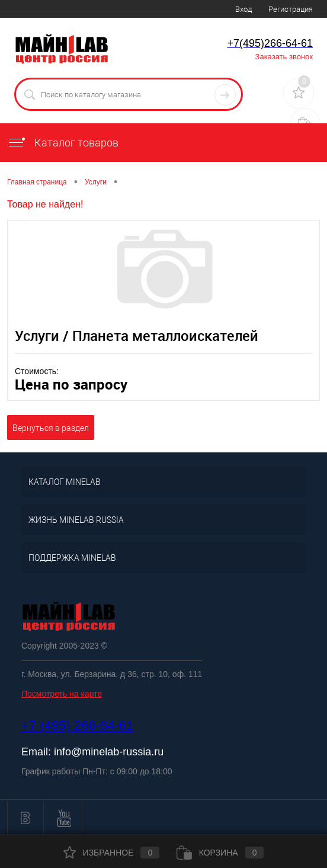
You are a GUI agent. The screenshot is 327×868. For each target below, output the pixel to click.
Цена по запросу (71, 384)
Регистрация (291, 9)
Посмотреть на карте (62, 694)
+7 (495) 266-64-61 (77, 725)
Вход (243, 9)
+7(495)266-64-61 (270, 43)
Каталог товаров (63, 143)
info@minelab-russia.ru (109, 752)
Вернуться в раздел (51, 428)
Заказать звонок (284, 57)
